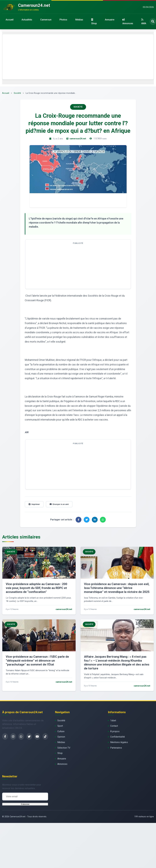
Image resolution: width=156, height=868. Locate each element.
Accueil (10, 20)
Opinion (61, 737)
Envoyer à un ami (59, 504)
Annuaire (110, 20)
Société (17, 93)
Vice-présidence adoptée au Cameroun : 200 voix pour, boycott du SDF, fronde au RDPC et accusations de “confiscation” (37, 588)
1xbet (113, 721)
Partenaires (116, 748)
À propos (115, 731)
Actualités (27, 20)
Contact (114, 726)
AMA (144, 22)
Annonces (128, 22)
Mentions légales (119, 742)
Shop (94, 22)
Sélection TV (64, 748)
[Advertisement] (78, 57)
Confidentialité (118, 737)
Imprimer (34, 504)
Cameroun (46, 20)
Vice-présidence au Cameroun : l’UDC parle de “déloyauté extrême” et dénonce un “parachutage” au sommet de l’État (37, 661)
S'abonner (25, 804)
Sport (60, 726)
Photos (63, 20)
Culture (61, 731)
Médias (79, 20)
